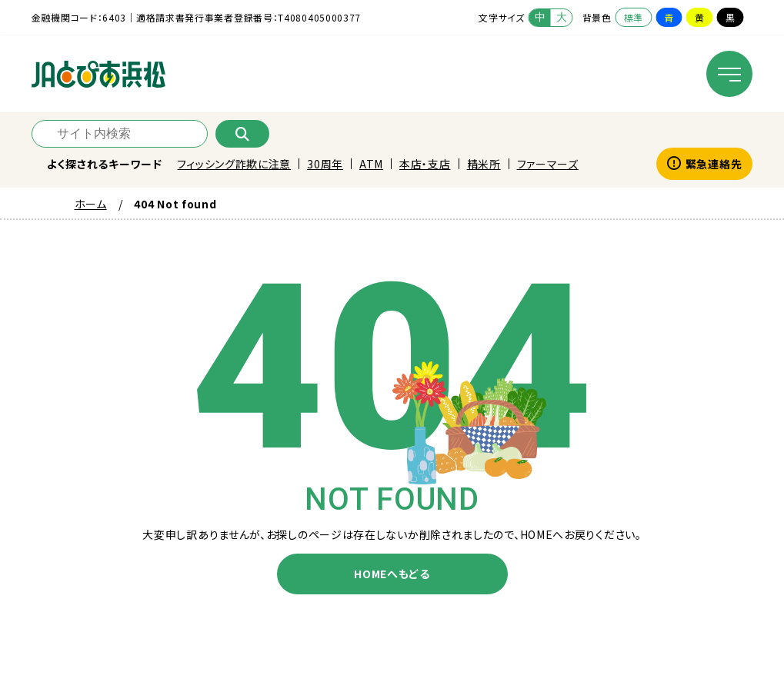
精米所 (484, 164)
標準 (634, 17)
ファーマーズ (548, 164)
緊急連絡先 (704, 164)
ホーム (91, 204)
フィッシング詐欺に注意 (234, 164)
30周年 (325, 164)
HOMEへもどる (392, 574)
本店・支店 (425, 164)
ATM (371, 164)
